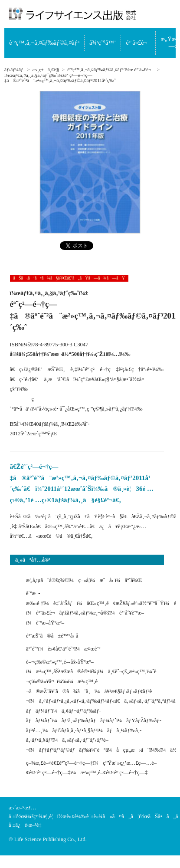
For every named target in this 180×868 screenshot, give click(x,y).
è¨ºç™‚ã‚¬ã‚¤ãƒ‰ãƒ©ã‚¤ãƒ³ (44, 43)
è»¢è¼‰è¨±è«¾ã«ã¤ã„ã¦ (103, 816)
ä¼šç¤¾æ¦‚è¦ (41, 816)
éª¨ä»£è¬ (139, 43)
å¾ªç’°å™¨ (103, 43)
